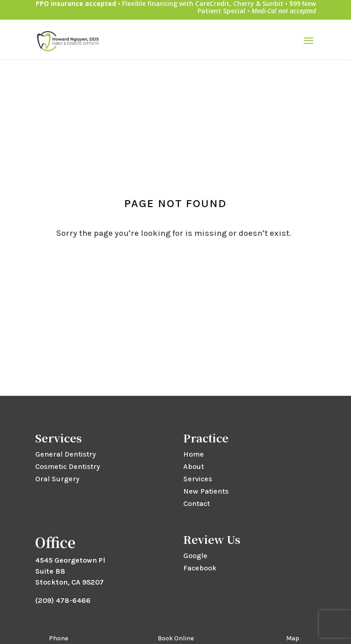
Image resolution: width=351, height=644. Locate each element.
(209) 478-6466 (63, 600)
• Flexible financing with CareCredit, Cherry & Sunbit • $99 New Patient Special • (176, 8)
